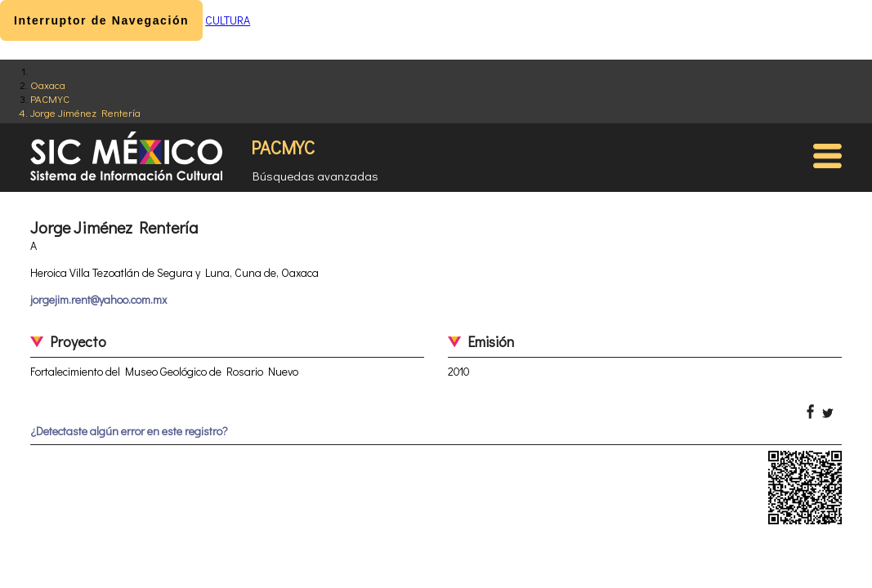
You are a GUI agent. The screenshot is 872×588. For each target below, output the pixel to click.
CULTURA (228, 20)
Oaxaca (48, 85)
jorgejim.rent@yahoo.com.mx (98, 299)
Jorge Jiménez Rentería (85, 112)
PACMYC (50, 98)
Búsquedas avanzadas (315, 176)
